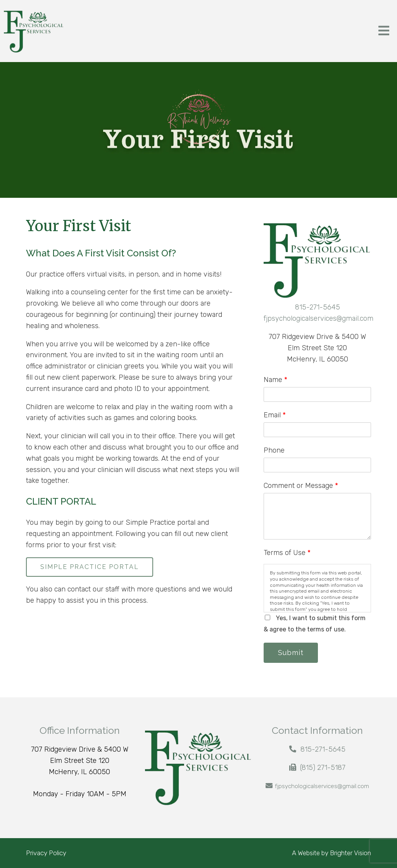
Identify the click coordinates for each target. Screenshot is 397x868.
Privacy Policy (46, 853)
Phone (274, 450)
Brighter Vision (350, 853)
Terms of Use (287, 553)
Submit (291, 653)
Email (275, 415)
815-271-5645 (318, 307)
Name (275, 380)
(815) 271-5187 (323, 768)
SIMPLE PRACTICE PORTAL (90, 567)
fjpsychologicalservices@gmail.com (318, 318)
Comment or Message (301, 486)
